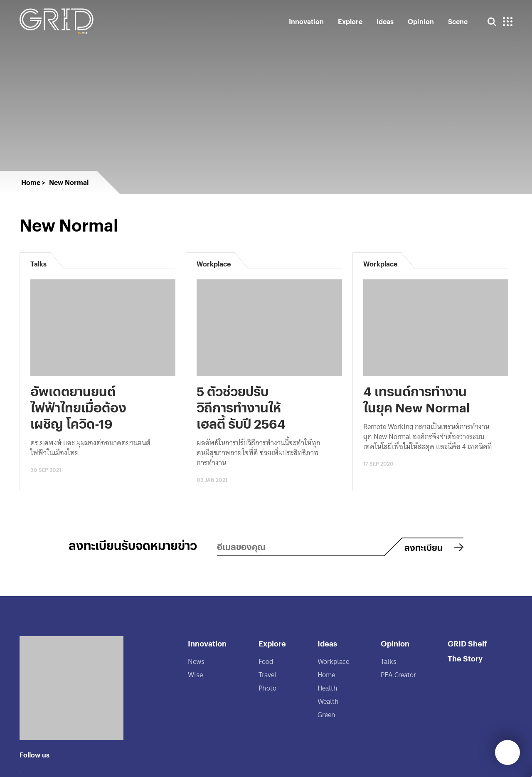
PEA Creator (398, 675)
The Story (465, 658)
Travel (267, 675)
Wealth (328, 702)
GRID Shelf (467, 643)
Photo (267, 688)
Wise (195, 675)
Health (328, 688)
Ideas (385, 21)
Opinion (421, 21)
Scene (458, 21)
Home (326, 675)
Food (266, 662)
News (196, 662)
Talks (389, 662)
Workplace (333, 662)
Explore (350, 21)
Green (326, 715)
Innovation (306, 21)
